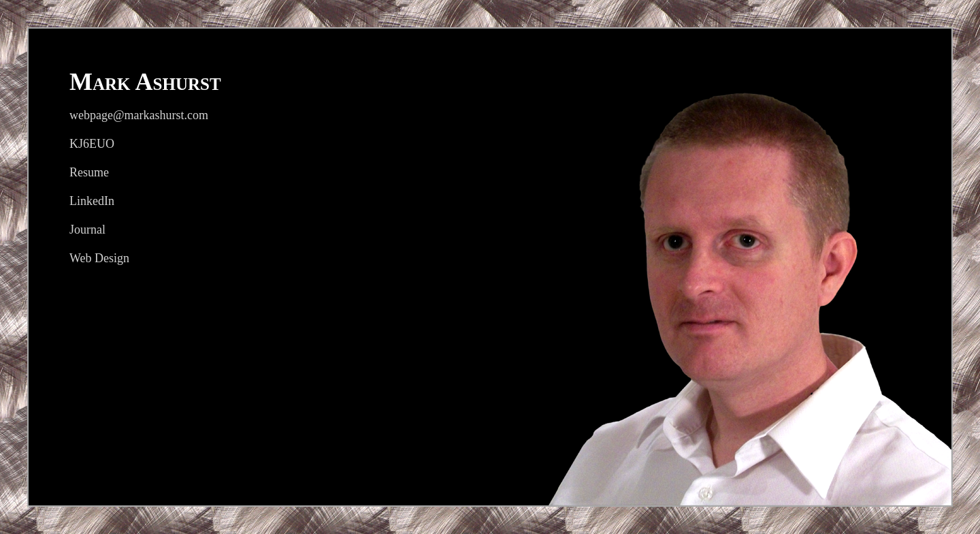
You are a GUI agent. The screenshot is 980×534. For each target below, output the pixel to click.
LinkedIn (92, 201)
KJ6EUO (92, 144)
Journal (87, 230)
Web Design (99, 258)
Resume (89, 172)
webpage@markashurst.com (139, 115)
